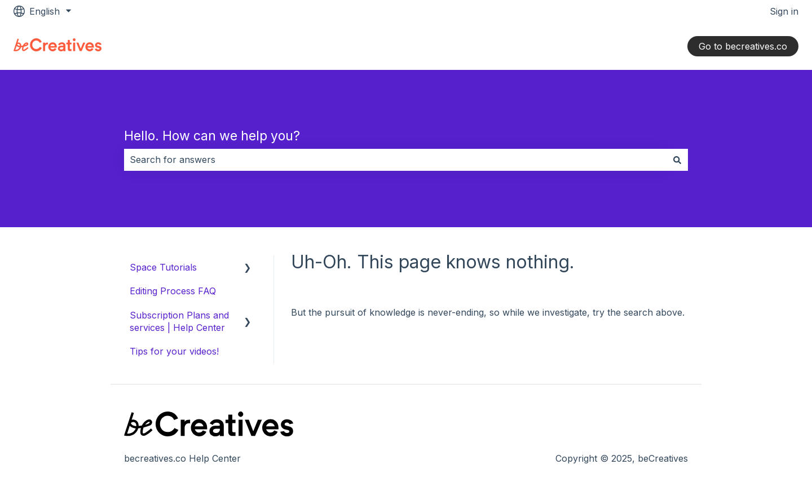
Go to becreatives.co (743, 46)
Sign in (784, 11)
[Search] (677, 160)
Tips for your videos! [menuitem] (174, 351)
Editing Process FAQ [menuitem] (173, 291)
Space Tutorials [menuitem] (163, 267)
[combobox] (395, 160)
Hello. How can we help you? (212, 136)
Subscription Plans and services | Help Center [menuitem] (179, 321)
